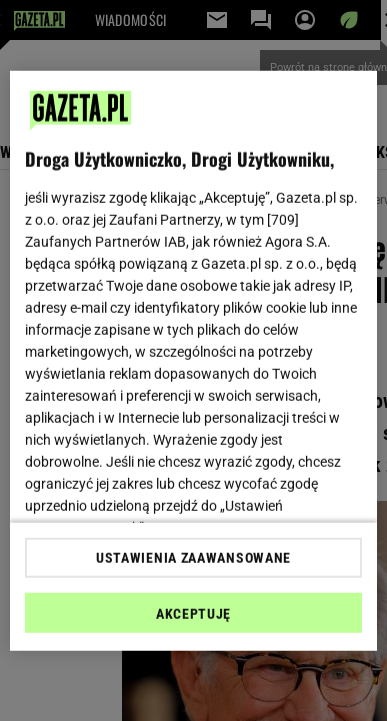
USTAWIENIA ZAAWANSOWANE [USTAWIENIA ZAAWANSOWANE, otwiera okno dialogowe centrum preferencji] (193, 558)
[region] (194, 360)
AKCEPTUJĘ (193, 614)
